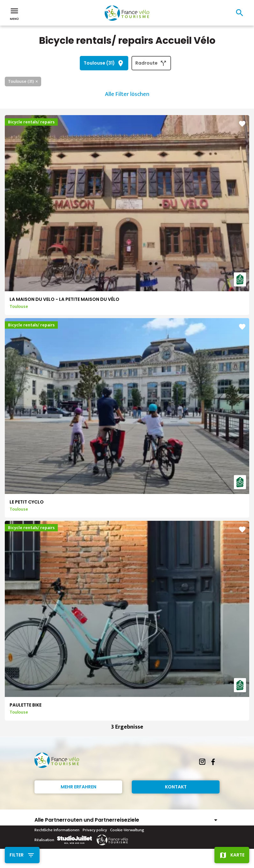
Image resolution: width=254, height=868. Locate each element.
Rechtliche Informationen (57, 830)
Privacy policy (95, 830)
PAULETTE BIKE (26, 705)
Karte (237, 855)
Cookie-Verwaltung (127, 830)
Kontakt (176, 787)
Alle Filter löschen (127, 94)
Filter (17, 855)
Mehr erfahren (78, 787)
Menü (14, 13)
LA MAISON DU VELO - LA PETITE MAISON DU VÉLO (64, 299)
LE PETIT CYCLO (27, 502)
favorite (242, 124)
